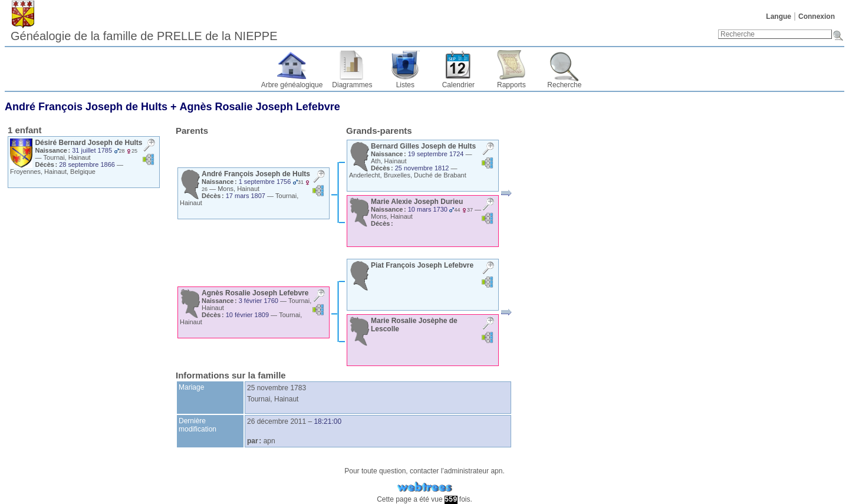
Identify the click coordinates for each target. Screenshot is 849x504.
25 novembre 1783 (277, 388)
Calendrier (458, 85)
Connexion (817, 17)
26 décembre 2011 (277, 421)
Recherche (564, 85)
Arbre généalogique (292, 85)
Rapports (511, 85)
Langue (779, 17)
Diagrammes (352, 85)
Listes (405, 85)
